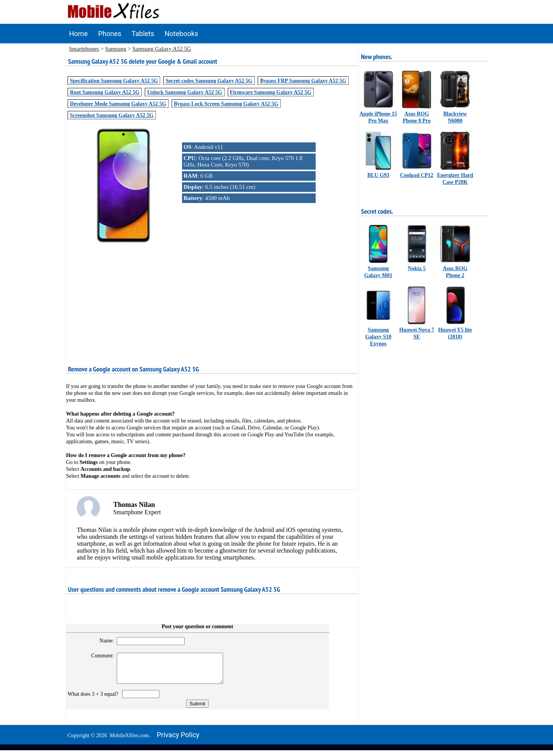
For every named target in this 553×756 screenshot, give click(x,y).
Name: (103, 641)
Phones (109, 34)
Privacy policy (178, 740)
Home (78, 34)
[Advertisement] (212, 298)
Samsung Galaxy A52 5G (162, 49)
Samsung (116, 49)
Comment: (99, 656)
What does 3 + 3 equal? (94, 700)
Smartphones (84, 49)
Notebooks (182, 34)
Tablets (143, 34)
